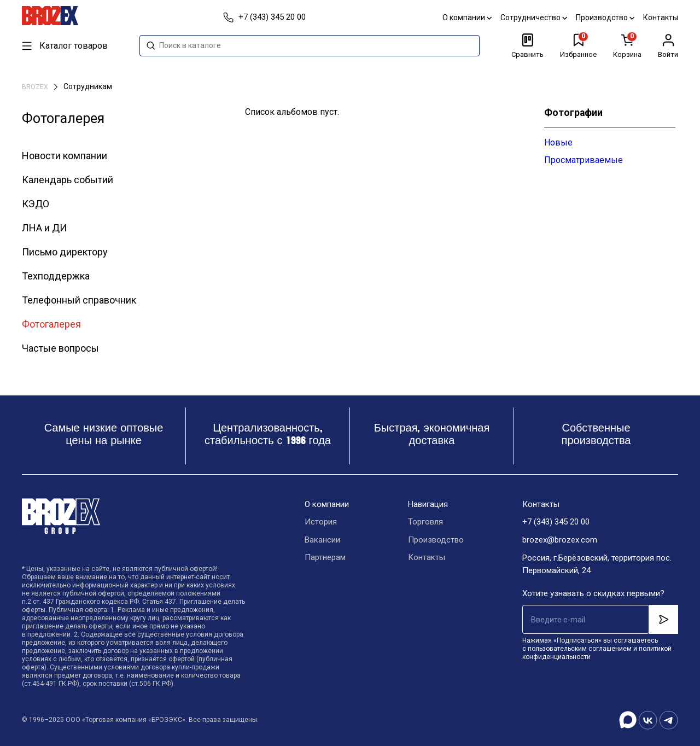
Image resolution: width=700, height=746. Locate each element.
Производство (605, 18)
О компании (467, 18)
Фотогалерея (51, 324)
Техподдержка (56, 276)
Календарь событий (68, 180)
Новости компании (65, 156)
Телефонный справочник (79, 300)
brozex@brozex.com (560, 540)
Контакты (661, 18)
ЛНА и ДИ (44, 228)
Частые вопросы (60, 348)
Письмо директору (65, 252)
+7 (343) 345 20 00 (556, 522)
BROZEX (36, 87)
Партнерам (325, 558)
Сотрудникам (88, 86)
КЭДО (36, 204)
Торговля (425, 522)
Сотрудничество (534, 18)
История (321, 522)
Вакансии (322, 540)
